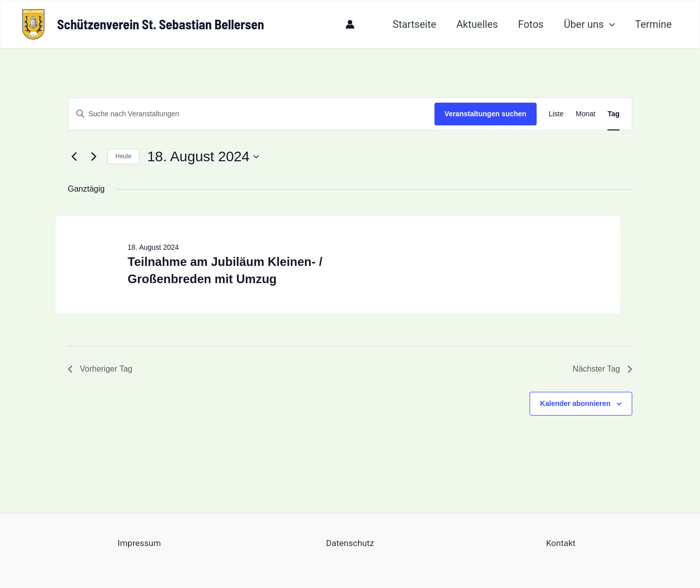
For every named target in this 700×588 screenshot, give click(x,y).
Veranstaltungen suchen (486, 114)
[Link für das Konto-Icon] (350, 24)
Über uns (589, 24)
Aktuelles (477, 24)
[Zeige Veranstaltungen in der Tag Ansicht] (614, 114)
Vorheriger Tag (100, 369)
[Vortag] (74, 157)
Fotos (531, 24)
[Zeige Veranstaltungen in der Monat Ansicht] (585, 114)
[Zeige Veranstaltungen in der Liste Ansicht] (556, 114)
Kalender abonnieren (575, 403)
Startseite (414, 24)
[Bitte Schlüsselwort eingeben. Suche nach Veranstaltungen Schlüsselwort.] (251, 114)
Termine (653, 24)
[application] (609, 24)
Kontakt (561, 543)
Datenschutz (350, 543)
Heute (123, 156)
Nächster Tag (602, 369)
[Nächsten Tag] (94, 157)
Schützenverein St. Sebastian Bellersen (161, 24)
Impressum (140, 543)
